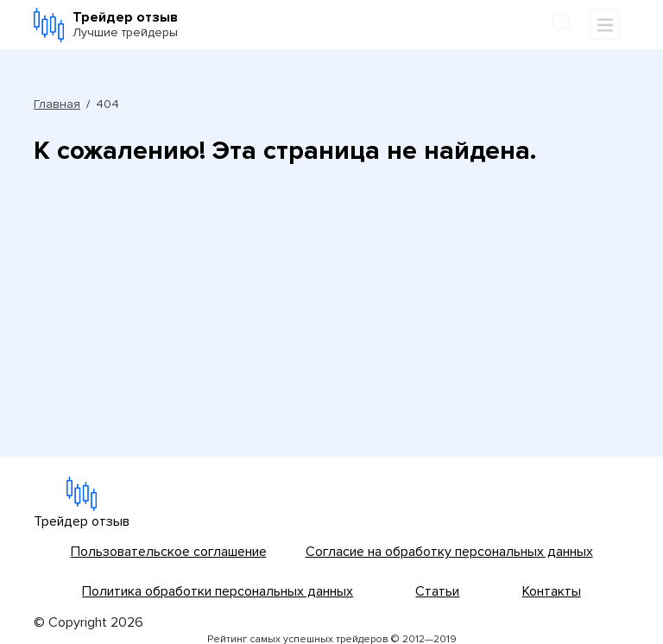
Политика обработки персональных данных (218, 591)
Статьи (437, 591)
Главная (57, 104)
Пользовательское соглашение (169, 552)
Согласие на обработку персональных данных (449, 552)
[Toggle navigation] (605, 25)
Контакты (552, 591)
